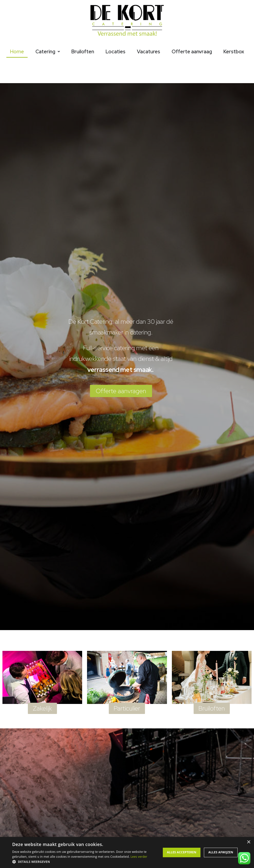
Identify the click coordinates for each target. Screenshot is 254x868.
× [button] (248, 842)
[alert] (127, 852)
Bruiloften (83, 52)
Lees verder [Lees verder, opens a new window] (139, 857)
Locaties (116, 52)
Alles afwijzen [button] (221, 852)
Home (17, 52)
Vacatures (149, 52)
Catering (48, 52)
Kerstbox (234, 52)
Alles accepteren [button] (182, 852)
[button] (86, 862)
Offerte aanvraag (192, 52)
